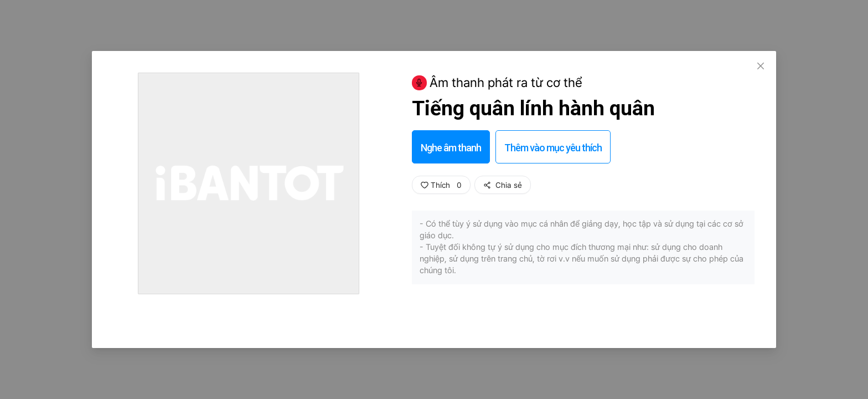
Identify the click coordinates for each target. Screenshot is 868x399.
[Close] (761, 66)
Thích (441, 185)
